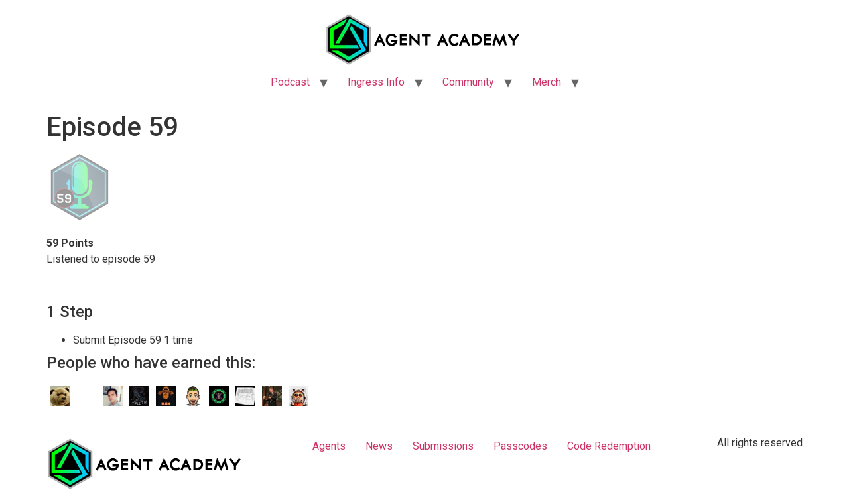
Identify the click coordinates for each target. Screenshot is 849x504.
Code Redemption (609, 446)
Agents (329, 446)
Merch (547, 82)
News (379, 446)
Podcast (290, 82)
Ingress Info (376, 82)
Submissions (443, 446)
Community (468, 82)
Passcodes (520, 446)
